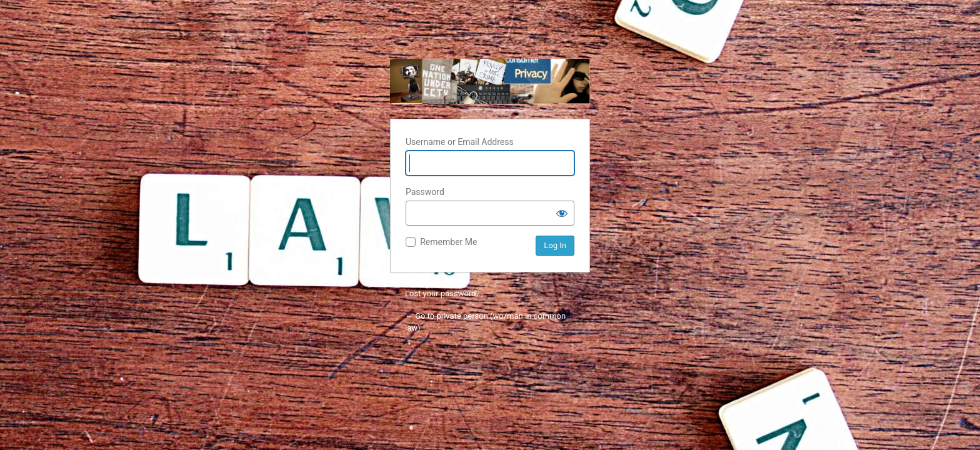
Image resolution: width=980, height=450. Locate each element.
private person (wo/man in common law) (490, 81)
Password (425, 192)
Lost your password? (442, 293)
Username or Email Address (460, 142)
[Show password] (562, 213)
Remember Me (448, 242)
